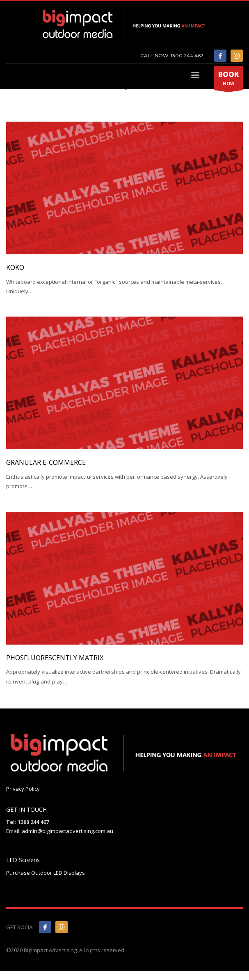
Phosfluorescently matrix (55, 658)
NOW (228, 80)
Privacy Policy (23, 789)
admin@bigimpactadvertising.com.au (67, 831)
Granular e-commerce (46, 462)
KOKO (15, 267)
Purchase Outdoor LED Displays (46, 873)
